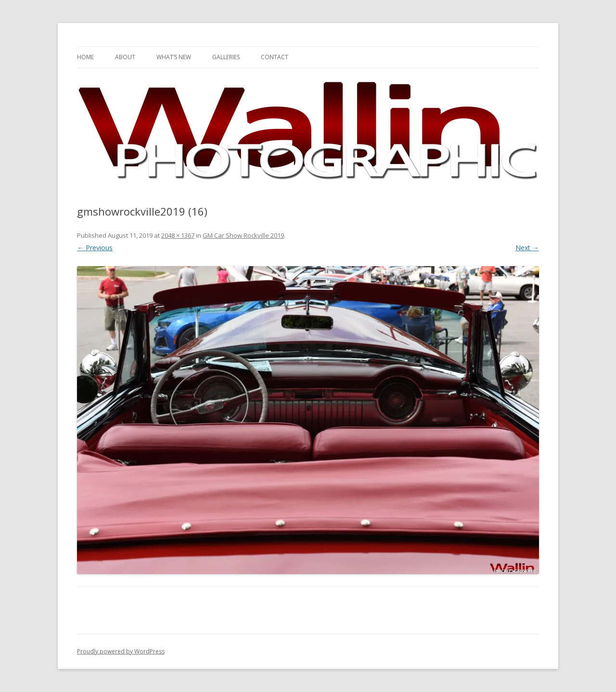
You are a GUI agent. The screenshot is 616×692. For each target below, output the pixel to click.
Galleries (226, 57)
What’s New (174, 57)
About (125, 57)
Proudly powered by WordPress (121, 651)
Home (85, 57)
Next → (527, 248)
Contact (275, 57)
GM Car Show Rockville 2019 (243, 235)
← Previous (95, 248)
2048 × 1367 (178, 235)
